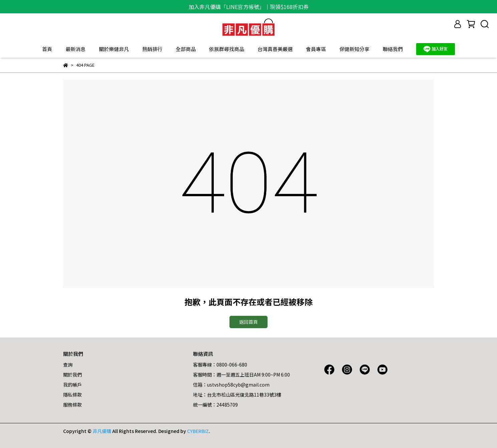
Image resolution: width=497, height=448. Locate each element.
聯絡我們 (393, 49)
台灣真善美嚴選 (275, 49)
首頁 (47, 49)
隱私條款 (72, 395)
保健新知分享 (354, 49)
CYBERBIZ (198, 431)
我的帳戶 (72, 385)
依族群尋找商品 (227, 49)
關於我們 (72, 375)
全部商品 (186, 49)
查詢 (68, 365)
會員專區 (316, 49)
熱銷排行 (152, 49)
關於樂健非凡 (114, 49)
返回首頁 (248, 322)
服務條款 (72, 405)
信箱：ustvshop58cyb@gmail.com (231, 385)
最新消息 (75, 49)
